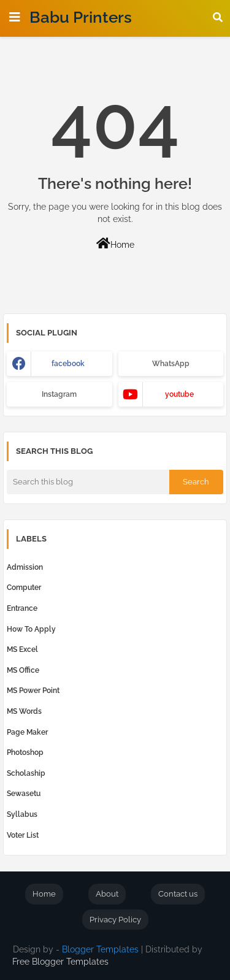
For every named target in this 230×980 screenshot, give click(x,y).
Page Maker (27, 732)
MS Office (23, 670)
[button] (218, 17)
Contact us (178, 894)
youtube (179, 394)
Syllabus (22, 814)
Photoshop (25, 752)
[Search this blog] (88, 482)
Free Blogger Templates (60, 962)
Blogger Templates (100, 949)
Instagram (59, 394)
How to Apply (31, 629)
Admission (25, 567)
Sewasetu (24, 794)
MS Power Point (33, 691)
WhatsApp (171, 364)
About (107, 894)
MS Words (24, 711)
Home (115, 243)
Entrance (22, 608)
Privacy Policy (115, 920)
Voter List (23, 835)
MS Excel (22, 649)
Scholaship (26, 773)
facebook (68, 364)
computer (24, 588)
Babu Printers (81, 17)
